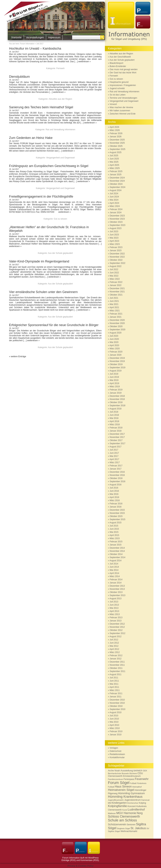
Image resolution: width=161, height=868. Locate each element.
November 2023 (117, 219)
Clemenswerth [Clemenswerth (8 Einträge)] (115, 776)
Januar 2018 (116, 431)
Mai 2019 (114, 380)
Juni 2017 (114, 453)
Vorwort (113, 104)
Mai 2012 (114, 646)
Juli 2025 (114, 156)
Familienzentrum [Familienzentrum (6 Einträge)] (116, 779)
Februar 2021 (116, 314)
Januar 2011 (116, 697)
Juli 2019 (114, 374)
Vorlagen (114, 748)
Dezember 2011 (117, 662)
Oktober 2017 (116, 440)
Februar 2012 (116, 655)
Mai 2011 (114, 684)
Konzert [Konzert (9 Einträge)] (132, 806)
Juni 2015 (114, 529)
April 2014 (114, 573)
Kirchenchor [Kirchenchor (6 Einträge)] (133, 803)
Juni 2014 (114, 567)
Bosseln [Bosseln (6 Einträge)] (125, 773)
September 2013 (118, 595)
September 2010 (118, 709)
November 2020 (117, 323)
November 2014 (117, 551)
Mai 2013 (114, 608)
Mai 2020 (114, 342)
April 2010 (114, 725)
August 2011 (116, 674)
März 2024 (115, 206)
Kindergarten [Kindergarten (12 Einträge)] (119, 803)
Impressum (54, 37)
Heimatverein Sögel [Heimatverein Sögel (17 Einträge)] (121, 790)
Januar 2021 (116, 317)
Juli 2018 (114, 412)
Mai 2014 (114, 570)
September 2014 (118, 557)
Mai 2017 (114, 456)
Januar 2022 (116, 285)
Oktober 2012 (116, 630)
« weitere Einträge (18, 356)
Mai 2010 (114, 722)
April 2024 (114, 203)
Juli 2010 (114, 716)
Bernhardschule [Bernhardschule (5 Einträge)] (115, 773)
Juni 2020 (114, 339)
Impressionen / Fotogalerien (123, 85)
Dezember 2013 (117, 586)
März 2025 (115, 168)
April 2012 (114, 649)
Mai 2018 (114, 418)
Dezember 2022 (117, 254)
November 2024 (117, 181)
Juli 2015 (114, 526)
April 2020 (114, 345)
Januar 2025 (116, 175)
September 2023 (118, 225)
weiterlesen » (85, 62)
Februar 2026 (116, 133)
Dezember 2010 (117, 700)
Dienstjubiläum (20, 77)
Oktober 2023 (116, 222)
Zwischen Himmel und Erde (123, 114)
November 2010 (117, 703)
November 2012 (117, 627)
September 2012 (118, 633)
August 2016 (116, 485)
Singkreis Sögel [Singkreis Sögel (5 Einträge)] (124, 828)
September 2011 (118, 671)
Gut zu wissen (60, 219)
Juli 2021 (114, 298)
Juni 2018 (114, 415)
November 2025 (117, 143)
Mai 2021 (114, 304)
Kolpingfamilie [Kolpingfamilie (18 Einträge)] (118, 806)
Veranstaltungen (35, 37)
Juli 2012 (114, 640)
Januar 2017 (116, 469)
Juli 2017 (114, 450)
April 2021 (114, 307)
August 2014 (116, 561)
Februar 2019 (116, 390)
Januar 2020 (116, 355)
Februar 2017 (116, 466)
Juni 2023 (114, 235)
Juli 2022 (114, 269)
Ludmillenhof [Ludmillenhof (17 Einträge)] (136, 810)
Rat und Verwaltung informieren (60, 130)
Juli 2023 (114, 232)
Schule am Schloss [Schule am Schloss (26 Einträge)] (122, 820)
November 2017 (117, 437)
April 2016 (114, 497)
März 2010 (115, 728)
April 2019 (114, 383)
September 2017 (118, 443)
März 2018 (115, 425)
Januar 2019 (116, 393)
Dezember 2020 (117, 320)
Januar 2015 (116, 545)
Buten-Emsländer (118, 66)
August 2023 (116, 228)
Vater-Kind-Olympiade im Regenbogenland (43, 261)
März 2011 (115, 690)
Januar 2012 (116, 659)
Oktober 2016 (116, 478)
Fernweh (60, 68)
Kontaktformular (117, 757)
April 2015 (114, 535)
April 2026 (114, 127)
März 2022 (115, 279)
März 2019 (115, 387)
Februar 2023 (116, 247)
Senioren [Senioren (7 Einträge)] (131, 825)
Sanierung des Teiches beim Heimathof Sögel (41, 107)
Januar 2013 (116, 621)
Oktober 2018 (116, 402)
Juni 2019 (114, 377)
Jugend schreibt (117, 88)
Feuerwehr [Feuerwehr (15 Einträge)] (142, 779)
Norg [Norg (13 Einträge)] (140, 813)
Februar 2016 (116, 504)
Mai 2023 (114, 238)
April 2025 (114, 165)
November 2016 (117, 475)
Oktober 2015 (116, 516)
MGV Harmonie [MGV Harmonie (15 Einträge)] (126, 813)
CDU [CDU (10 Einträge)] (140, 773)
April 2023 (114, 241)
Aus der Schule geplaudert (60, 253)
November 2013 (117, 589)
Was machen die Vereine (121, 107)
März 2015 (115, 538)
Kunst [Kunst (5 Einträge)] (125, 810)
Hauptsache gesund (119, 82)
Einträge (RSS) (69, 860)
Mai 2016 (114, 494)
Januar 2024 (116, 213)
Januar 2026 (116, 137)
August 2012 (116, 636)
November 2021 (117, 292)
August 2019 (116, 371)
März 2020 (115, 349)
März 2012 (115, 652)
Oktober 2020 (116, 326)
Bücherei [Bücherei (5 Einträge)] (133, 773)
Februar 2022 (116, 282)
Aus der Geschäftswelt (120, 57)
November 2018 (117, 399)
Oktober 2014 (116, 554)
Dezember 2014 (117, 548)
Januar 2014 (116, 583)
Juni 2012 (114, 643)
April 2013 (114, 611)
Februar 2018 (116, 428)
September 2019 (118, 368)
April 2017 (114, 459)
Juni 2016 (114, 491)
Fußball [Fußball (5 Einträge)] (133, 783)
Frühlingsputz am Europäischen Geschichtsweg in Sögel (49, 166)
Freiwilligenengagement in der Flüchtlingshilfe (41, 197)
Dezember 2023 (117, 216)
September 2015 (118, 519)
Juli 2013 (114, 602)
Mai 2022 (114, 276)
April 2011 (114, 687)
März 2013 (115, 614)
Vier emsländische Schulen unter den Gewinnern (43, 292)
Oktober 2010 (116, 706)
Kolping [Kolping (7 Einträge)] (142, 803)
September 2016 (118, 481)
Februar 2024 (116, 209)
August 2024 (116, 190)
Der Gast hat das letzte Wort (123, 73)
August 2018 (116, 409)
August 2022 (116, 266)
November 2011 (117, 665)
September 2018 (118, 406)
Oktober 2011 (116, 668)
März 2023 (115, 244)
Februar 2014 (116, 580)
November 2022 (117, 257)
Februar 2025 (116, 171)
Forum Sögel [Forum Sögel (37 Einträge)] (119, 783)
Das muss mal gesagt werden (124, 69)
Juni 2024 (114, 197)
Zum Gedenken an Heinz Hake (31, 138)
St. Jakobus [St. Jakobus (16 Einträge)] (138, 828)
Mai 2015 (114, 532)
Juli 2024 (114, 194)
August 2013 (116, 599)
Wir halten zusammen (120, 111)
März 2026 (115, 130)
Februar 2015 (116, 542)
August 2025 (116, 152)
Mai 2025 (114, 162)
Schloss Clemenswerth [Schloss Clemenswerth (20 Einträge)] (124, 816)
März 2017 (115, 462)
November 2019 (117, 361)
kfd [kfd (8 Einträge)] (110, 803)
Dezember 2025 (117, 140)
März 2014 (115, 576)
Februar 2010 (116, 731)
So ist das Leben (118, 95)
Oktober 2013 (116, 592)
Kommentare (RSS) (90, 860)
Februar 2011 (116, 693)
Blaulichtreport (117, 63)
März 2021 (115, 311)
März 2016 (115, 500)
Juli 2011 (114, 678)
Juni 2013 (114, 605)
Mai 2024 (114, 200)
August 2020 (116, 333)
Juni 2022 (114, 273)
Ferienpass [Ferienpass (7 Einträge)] (129, 779)
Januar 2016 (116, 507)
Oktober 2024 (116, 184)
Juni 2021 (114, 301)
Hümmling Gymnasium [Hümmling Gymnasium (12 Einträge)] (131, 793)
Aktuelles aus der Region (60, 99)
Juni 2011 (114, 681)
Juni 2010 (114, 719)
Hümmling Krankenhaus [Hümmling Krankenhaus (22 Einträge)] (125, 797)
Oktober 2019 (116, 364)
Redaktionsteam (117, 754)
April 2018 (114, 421)
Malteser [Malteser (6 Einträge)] (112, 813)
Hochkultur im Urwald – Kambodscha (35, 49)
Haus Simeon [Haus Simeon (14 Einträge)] (123, 787)
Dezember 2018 (117, 396)
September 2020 (118, 330)
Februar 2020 (116, 352)
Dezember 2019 (117, 358)
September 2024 (118, 187)
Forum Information (27, 44)
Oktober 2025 (116, 146)
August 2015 (116, 523)
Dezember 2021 (117, 288)
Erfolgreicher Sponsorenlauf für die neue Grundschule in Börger (54, 325)
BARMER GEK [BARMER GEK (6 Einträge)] (140, 771)
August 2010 (116, 712)
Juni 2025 (114, 159)
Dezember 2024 (117, 178)
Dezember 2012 (117, 624)
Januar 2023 (116, 250)
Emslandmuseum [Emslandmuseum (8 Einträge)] (132, 776)
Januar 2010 (116, 735)
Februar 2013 (116, 618)
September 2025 (118, 149)
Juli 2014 (114, 564)
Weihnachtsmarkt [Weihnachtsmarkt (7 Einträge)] (129, 831)
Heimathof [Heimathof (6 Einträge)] (137, 787)
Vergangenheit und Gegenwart (60, 158)
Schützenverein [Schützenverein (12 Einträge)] (117, 824)
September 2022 (118, 263)
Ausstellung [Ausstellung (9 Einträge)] (127, 771)
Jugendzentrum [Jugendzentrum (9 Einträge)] (132, 800)
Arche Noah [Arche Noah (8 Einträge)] (114, 771)
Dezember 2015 (117, 510)
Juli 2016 (114, 488)
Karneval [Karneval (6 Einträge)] (145, 800)
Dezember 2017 (117, 434)
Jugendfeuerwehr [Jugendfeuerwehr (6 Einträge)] (116, 800)
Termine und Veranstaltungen (123, 98)
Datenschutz (116, 751)
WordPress (93, 858)
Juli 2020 (114, 336)
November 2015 (117, 513)
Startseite (16, 37)
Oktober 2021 (116, 295)
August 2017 (116, 447)
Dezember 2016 (117, 472)
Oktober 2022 (116, 260)
